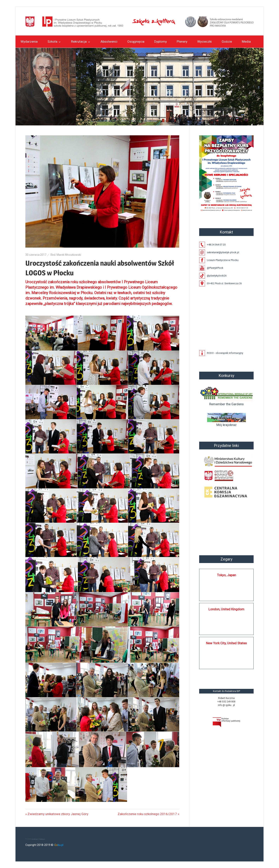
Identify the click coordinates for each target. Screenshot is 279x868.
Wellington (42, 839)
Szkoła (52, 41)
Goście (227, 41)
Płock (226, 527)
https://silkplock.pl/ (203, 675)
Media (246, 41)
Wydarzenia (29, 41)
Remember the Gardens (226, 396)
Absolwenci (109, 41)
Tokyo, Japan (226, 575)
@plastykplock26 (217, 276)
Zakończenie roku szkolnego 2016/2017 (147, 814)
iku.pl (59, 845)
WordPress (35, 839)
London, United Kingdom (226, 609)
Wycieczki (205, 41)
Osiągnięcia (136, 41)
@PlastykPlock (215, 268)
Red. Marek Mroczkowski (66, 255)
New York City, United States (226, 643)
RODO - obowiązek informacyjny (225, 353)
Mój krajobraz (226, 420)
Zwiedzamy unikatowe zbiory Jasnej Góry (58, 814)
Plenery (182, 41)
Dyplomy (161, 41)
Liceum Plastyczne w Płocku (223, 260)
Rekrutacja (79, 41)
